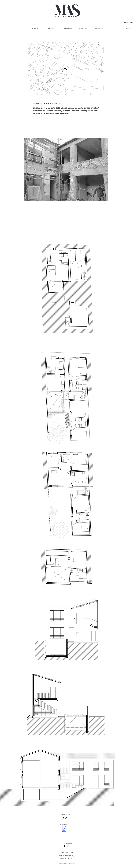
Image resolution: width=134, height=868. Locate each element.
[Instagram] (66, 818)
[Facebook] (63, 818)
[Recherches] (99, 28)
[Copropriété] (67, 28)
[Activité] (51, 28)
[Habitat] (35, 28)
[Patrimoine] (83, 28)
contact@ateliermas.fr (67, 863)
